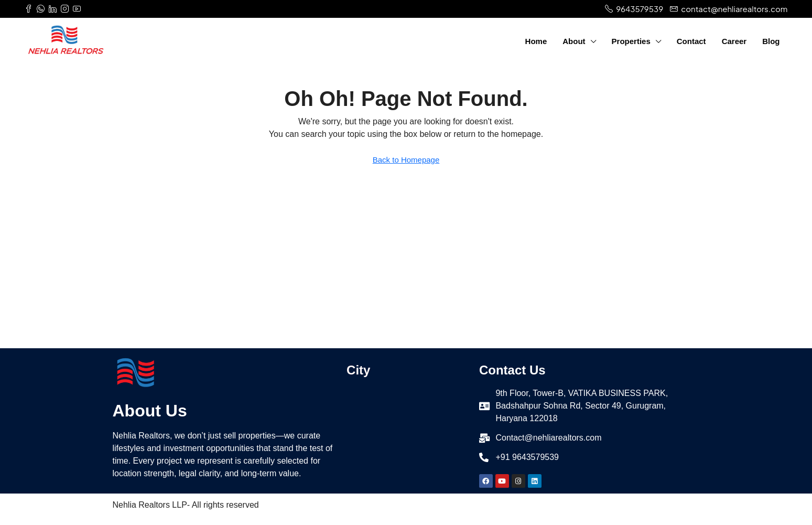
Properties (631, 41)
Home (536, 41)
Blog (771, 41)
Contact (691, 41)
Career (734, 41)
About (574, 41)
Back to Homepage (406, 160)
